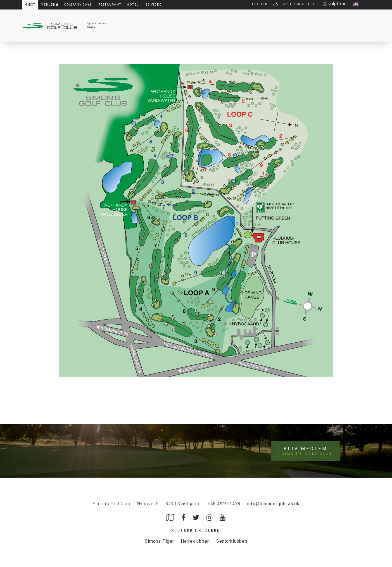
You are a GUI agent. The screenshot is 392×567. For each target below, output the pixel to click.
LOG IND (260, 4)
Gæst (250, 17)
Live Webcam (179, 17)
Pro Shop (278, 17)
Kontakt (310, 17)
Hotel (133, 5)
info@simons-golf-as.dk (273, 504)
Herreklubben (195, 541)
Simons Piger (159, 541)
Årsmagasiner (347, 17)
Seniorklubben (232, 541)
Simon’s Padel (345, 33)
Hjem (90, 23)
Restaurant (110, 5)
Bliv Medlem (219, 17)
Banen (101, 23)
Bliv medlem (306, 451)
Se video (154, 5)
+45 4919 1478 (224, 504)
